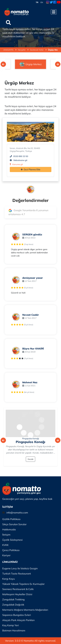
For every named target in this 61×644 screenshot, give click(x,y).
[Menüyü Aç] (54, 12)
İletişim (6, 535)
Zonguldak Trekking (13, 599)
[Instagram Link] (48, 2)
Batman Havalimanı (14, 630)
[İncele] (30, 423)
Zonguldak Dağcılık (13, 605)
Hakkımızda (9, 529)
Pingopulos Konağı (31, 438)
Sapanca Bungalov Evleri (17, 615)
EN (42, 2)
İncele (31, 459)
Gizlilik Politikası (11, 519)
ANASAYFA (10, 50)
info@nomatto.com (17, 513)
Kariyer (6, 555)
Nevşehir (23, 50)
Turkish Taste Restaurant (17, 574)
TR (37, 2)
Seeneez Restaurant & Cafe (18, 589)
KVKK (5, 545)
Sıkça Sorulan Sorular (14, 524)
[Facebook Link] (55, 2)
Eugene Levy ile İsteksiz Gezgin (20, 568)
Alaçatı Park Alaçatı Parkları (18, 620)
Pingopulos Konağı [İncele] (30, 442)
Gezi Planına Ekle (31, 169)
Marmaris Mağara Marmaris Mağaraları (25, 610)
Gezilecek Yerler (38, 50)
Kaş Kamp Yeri (11, 625)
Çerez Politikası (11, 550)
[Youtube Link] (59, 2)
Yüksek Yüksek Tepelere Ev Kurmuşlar (23, 584)
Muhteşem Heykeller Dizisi (17, 594)
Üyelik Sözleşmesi (12, 540)
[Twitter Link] (51, 2)
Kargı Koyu (8, 579)
